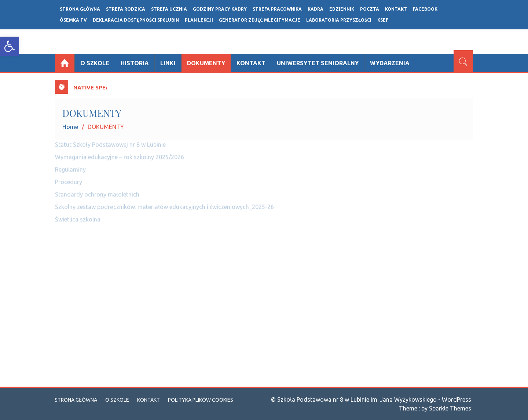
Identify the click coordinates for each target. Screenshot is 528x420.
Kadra (316, 9)
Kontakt (396, 9)
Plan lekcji (199, 20)
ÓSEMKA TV (73, 20)
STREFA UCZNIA (169, 9)
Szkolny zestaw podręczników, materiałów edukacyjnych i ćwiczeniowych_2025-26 (164, 204)
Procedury (69, 179)
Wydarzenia (390, 63)
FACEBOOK (425, 9)
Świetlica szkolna (78, 216)
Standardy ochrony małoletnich (97, 191)
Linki (168, 63)
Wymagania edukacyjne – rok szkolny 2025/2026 (120, 154)
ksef (383, 20)
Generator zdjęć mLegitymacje (260, 20)
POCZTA (370, 9)
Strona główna (80, 9)
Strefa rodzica (126, 9)
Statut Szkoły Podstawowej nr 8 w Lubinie (110, 141)
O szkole (95, 63)
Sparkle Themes (450, 408)
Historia (135, 63)
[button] (10, 46)
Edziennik (342, 9)
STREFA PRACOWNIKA (277, 9)
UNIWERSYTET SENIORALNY (318, 63)
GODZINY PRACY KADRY (220, 9)
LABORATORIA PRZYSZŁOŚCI (339, 20)
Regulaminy (70, 166)
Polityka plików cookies (201, 400)
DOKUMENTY (206, 63)
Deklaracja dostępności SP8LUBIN (136, 20)
